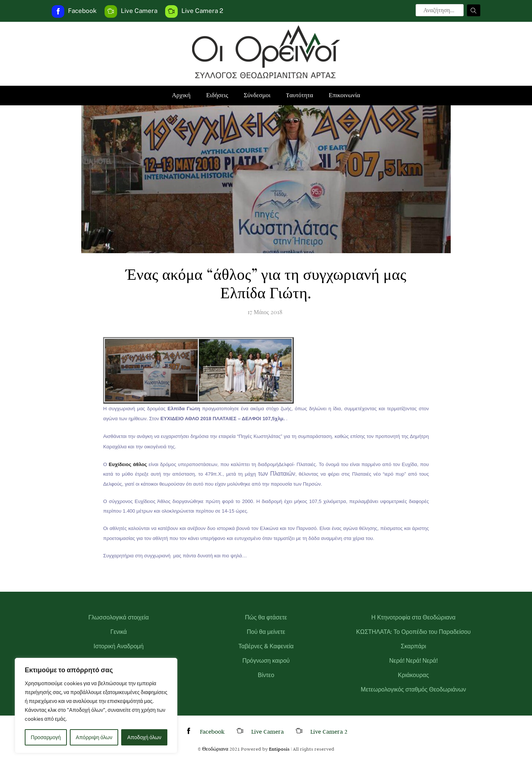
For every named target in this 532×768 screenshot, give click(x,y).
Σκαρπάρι (414, 646)
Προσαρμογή (46, 737)
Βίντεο (266, 675)
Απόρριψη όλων (94, 737)
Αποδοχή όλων (144, 737)
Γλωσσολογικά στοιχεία (118, 617)
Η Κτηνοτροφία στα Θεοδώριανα (413, 617)
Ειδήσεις (217, 95)
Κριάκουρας (413, 675)
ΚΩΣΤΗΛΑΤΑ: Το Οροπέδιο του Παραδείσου (413, 632)
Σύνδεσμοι (257, 95)
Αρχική (181, 95)
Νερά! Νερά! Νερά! (413, 661)
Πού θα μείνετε (266, 632)
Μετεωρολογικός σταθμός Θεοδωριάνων (414, 689)
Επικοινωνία (345, 95)
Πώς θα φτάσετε (266, 617)
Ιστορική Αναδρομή (119, 646)
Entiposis (279, 749)
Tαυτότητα (299, 95)
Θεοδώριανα (215, 749)
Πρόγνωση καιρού (266, 661)
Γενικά (119, 632)
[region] (96, 706)
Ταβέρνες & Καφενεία (266, 646)
